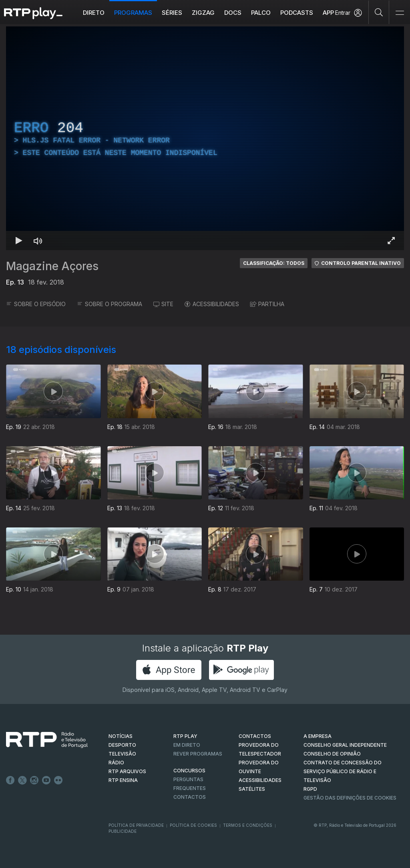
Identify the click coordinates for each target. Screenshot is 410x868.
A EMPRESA (318, 736)
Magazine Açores (52, 266)
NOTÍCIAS (121, 736)
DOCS (233, 13)
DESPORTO (122, 745)
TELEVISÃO (122, 754)
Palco (261, 13)
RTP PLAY (185, 736)
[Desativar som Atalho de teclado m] (38, 241)
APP (328, 13)
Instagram (34, 780)
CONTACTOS (255, 736)
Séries (172, 13)
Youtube (46, 780)
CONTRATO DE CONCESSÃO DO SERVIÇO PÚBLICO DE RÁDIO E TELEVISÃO (343, 771)
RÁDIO (116, 763)
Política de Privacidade (136, 825)
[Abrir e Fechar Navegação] (400, 13)
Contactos (190, 797)
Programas (133, 13)
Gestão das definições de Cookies (350, 798)
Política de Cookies (193, 825)
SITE (163, 304)
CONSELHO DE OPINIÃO (332, 754)
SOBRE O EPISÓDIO (36, 304)
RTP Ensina (123, 780)
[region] (205, 138)
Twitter (22, 780)
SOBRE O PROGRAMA (110, 304)
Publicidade (123, 831)
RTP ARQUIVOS (127, 771)
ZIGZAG (203, 13)
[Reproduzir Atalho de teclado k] (19, 241)
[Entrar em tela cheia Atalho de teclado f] (391, 241)
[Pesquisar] (379, 12)
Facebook (10, 780)
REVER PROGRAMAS (198, 754)
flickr (58, 780)
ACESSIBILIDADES (212, 304)
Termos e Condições (248, 825)
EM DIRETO (187, 745)
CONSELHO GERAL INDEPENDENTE (345, 745)
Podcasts (297, 13)
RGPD (310, 789)
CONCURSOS (189, 771)
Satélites (252, 789)
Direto (94, 13)
